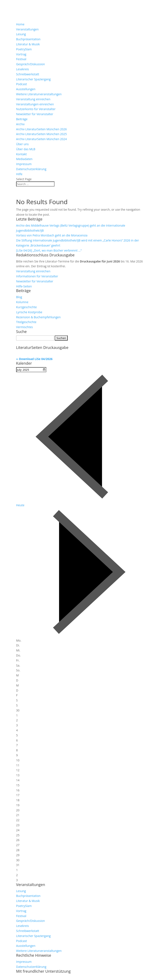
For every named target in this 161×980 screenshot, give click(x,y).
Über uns (22, 144)
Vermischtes (25, 327)
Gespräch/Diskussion (31, 64)
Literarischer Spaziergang (33, 79)
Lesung (21, 34)
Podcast (22, 84)
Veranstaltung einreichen (33, 99)
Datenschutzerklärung (31, 169)
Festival (21, 59)
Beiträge (22, 119)
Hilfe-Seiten (24, 286)
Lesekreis (23, 69)
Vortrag (21, 54)
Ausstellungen (26, 89)
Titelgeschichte (26, 322)
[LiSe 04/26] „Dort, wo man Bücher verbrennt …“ (49, 250)
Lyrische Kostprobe (29, 312)
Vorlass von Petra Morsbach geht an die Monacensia (52, 235)
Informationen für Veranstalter (37, 276)
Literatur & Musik (28, 44)
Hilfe (19, 174)
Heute (20, 505)
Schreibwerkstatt (28, 74)
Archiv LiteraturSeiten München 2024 (42, 139)
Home (20, 24)
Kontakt (21, 154)
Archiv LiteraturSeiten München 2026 (42, 129)
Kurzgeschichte (27, 307)
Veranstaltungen (27, 29)
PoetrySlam (24, 49)
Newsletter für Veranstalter (35, 114)
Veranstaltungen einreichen (35, 104)
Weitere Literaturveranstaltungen (39, 94)
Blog (19, 297)
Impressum (24, 164)
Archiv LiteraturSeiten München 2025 (42, 134)
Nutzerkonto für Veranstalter (36, 109)
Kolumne (22, 302)
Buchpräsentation (28, 39)
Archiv (20, 124)
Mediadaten (24, 159)
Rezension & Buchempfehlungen (38, 317)
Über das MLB (26, 149)
